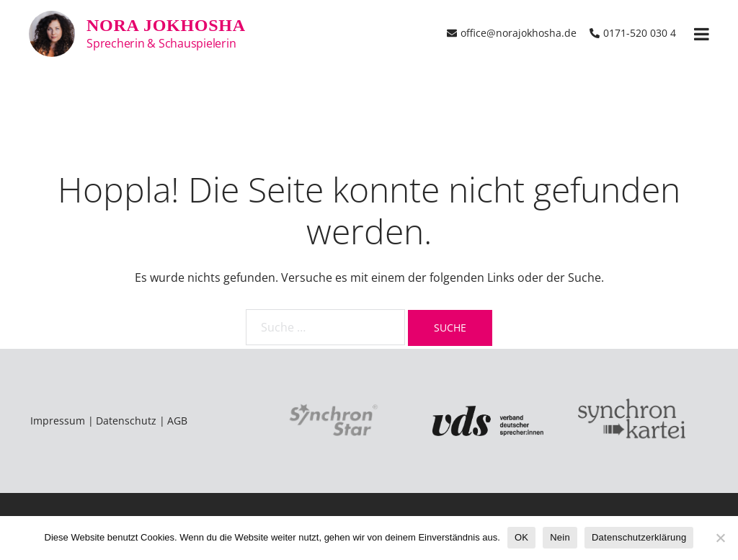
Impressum (58, 421)
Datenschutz (126, 421)
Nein (560, 537)
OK (521, 537)
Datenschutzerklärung (639, 537)
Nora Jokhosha (166, 25)
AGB (177, 421)
